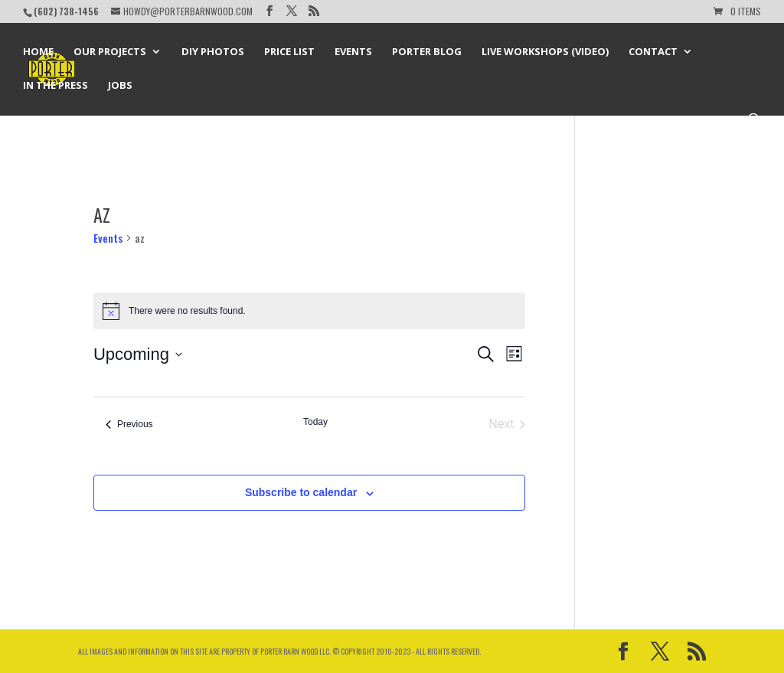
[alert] (309, 311)
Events (353, 52)
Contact (653, 52)
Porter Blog (427, 52)
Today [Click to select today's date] (315, 422)
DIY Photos (213, 52)
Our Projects (110, 52)
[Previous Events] (129, 424)
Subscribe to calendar (301, 492)
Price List (289, 52)
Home (38, 52)
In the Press (56, 86)
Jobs (120, 86)
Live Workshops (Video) (545, 52)
